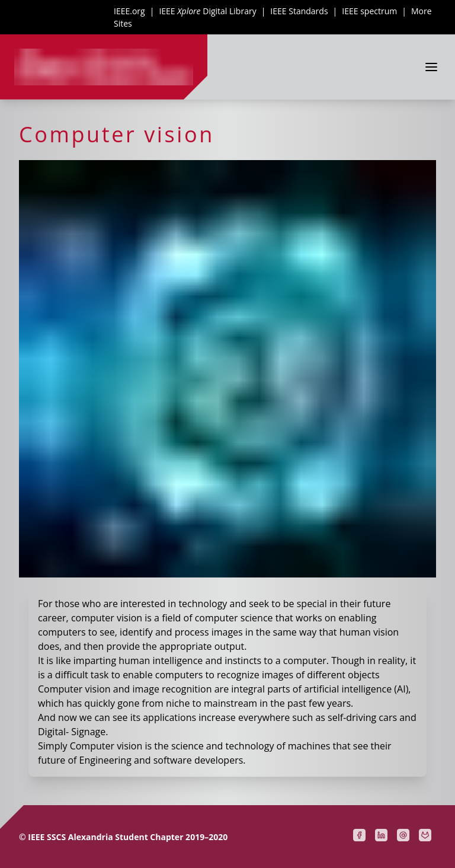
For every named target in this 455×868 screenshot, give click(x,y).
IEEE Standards (299, 11)
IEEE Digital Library (207, 11)
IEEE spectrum (369, 11)
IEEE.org (129, 11)
